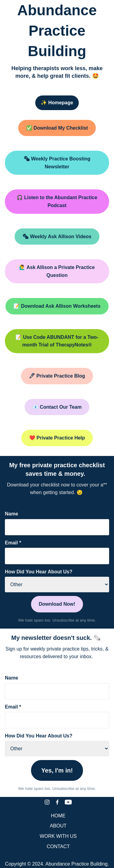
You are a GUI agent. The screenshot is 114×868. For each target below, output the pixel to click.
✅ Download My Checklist (57, 128)
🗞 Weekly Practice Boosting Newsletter (57, 163)
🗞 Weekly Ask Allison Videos (57, 237)
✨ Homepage (57, 103)
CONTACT (58, 846)
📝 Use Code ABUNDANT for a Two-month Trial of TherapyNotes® (57, 341)
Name (12, 514)
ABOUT (58, 826)
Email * (13, 543)
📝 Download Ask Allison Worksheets (57, 306)
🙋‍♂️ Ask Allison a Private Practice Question (57, 271)
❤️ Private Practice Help (57, 438)
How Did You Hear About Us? (39, 572)
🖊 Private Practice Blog (57, 376)
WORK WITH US (58, 836)
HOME (58, 816)
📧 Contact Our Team (57, 407)
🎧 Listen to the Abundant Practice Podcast (57, 201)
